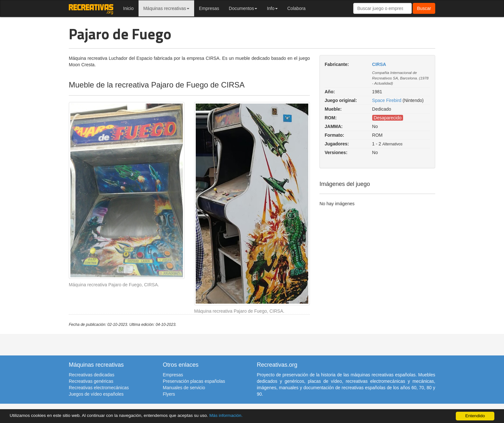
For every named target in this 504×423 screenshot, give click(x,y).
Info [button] (272, 8)
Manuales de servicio (184, 388)
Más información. (226, 415)
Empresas (209, 8)
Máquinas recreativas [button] (166, 8)
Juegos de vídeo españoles (96, 394)
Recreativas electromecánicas (99, 388)
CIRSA (379, 64)
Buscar (424, 8)
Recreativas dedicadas (92, 375)
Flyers (169, 394)
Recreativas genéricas (91, 381)
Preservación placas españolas (194, 381)
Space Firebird (387, 100)
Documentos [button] (243, 8)
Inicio (128, 8)
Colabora (297, 8)
